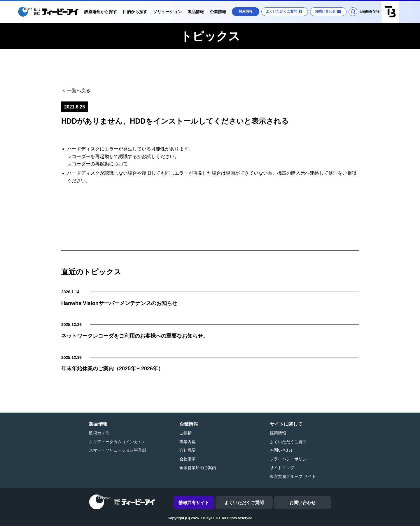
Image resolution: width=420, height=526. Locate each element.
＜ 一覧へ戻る (76, 91)
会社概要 (188, 450)
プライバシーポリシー (290, 459)
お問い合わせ (325, 11)
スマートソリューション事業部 (118, 450)
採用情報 (246, 11)
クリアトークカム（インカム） (118, 442)
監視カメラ (99, 433)
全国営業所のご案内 (198, 468)
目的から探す (135, 12)
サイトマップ (282, 468)
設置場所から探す (101, 12)
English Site (369, 11)
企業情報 (218, 12)
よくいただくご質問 (281, 11)
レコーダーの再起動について (97, 164)
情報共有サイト (194, 503)
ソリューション (167, 12)
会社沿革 (188, 459)
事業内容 (188, 442)
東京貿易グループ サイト (293, 476)
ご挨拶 (185, 433)
